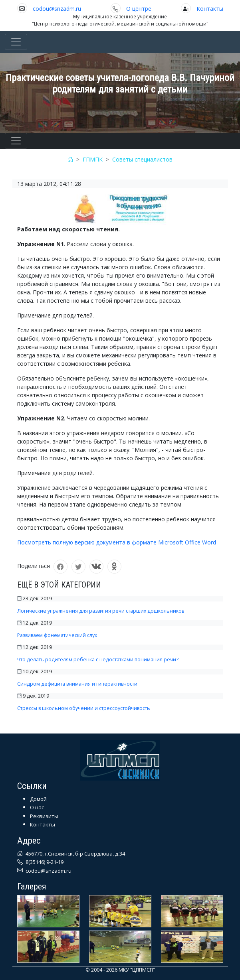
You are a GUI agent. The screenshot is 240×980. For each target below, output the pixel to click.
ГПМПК (93, 159)
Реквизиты (44, 816)
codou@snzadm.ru (57, 9)
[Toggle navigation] (16, 42)
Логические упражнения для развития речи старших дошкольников (101, 611)
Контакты (210, 9)
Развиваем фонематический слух (57, 635)
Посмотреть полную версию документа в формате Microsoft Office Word (117, 542)
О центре (139, 9)
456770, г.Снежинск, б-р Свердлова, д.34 (75, 854)
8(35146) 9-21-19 (44, 862)
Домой (38, 799)
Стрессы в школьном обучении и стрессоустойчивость (84, 708)
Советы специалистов (142, 159)
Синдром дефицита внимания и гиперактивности (77, 684)
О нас (37, 807)
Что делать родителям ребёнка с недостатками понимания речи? (98, 660)
